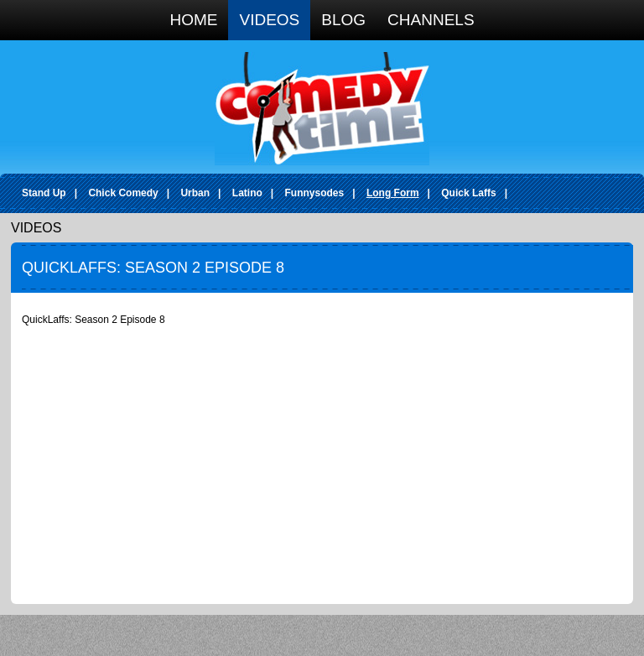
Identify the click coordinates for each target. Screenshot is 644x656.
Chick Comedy (123, 193)
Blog (343, 20)
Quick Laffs (468, 193)
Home (193, 20)
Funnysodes (315, 193)
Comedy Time (322, 109)
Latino (247, 193)
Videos (269, 20)
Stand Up (44, 193)
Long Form (393, 193)
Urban (195, 193)
